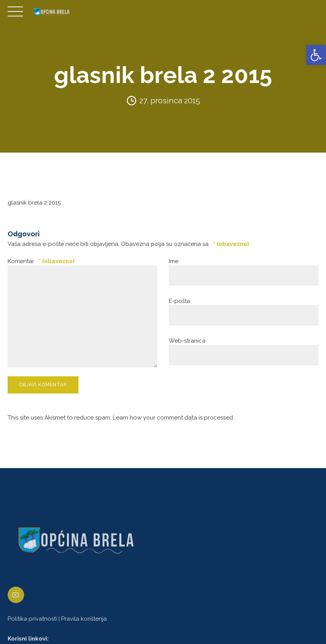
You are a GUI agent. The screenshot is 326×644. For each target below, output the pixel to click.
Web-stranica (187, 341)
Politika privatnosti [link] (32, 619)
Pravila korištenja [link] (84, 619)
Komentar (41, 261)
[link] (316, 55)
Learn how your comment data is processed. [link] (174, 418)
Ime (174, 261)
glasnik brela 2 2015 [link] (34, 203)
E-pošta (179, 301)
